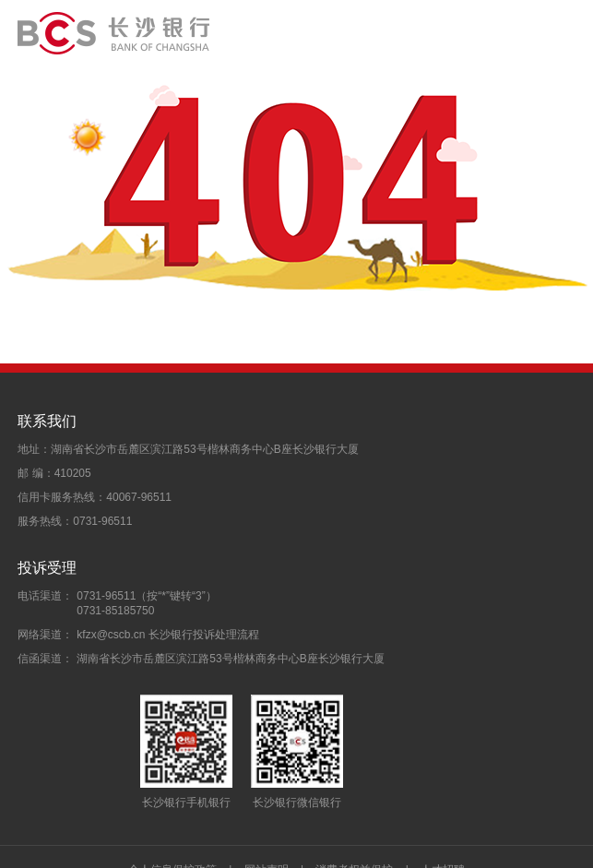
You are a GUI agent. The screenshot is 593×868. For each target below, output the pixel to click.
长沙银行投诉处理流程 (204, 635)
